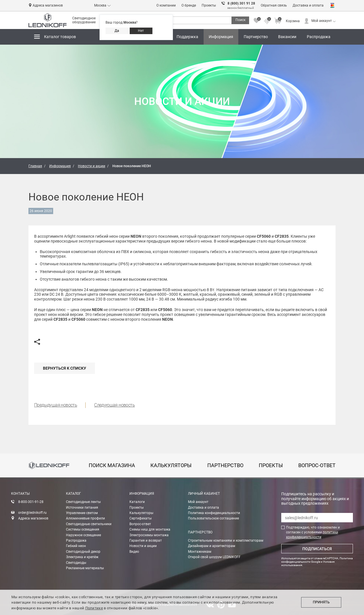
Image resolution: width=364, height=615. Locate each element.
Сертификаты (140, 518)
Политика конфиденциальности (214, 513)
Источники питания (82, 508)
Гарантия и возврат (146, 541)
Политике (94, 608)
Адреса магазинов (48, 5)
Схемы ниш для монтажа (150, 529)
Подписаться (317, 549)
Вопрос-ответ (140, 524)
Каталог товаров (60, 37)
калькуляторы (171, 465)
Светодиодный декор (83, 552)
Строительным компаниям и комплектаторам (226, 541)
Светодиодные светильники (89, 524)
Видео (134, 552)
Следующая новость (114, 405)
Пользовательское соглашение (213, 518)
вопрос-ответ (317, 465)
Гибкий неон (76, 546)
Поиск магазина (112, 465)
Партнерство (257, 35)
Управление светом (82, 513)
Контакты (20, 494)
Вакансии (287, 37)
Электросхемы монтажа (149, 535)
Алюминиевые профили (85, 518)
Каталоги (137, 502)
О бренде (189, 5)
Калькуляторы (141, 513)
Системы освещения (83, 529)
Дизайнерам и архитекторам (212, 546)
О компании (166, 5)
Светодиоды (76, 563)
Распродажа (319, 37)
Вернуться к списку (65, 368)
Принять (321, 602)
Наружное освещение (83, 535)
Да (117, 31)
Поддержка (189, 35)
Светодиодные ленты (83, 502)
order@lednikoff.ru (32, 513)
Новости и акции (143, 546)
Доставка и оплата (308, 5)
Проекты (209, 5)
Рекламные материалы (85, 568)
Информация (222, 35)
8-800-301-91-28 (31, 502)
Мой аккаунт (322, 21)
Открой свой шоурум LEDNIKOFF (214, 557)
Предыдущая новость (56, 405)
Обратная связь (274, 5)
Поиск (240, 20)
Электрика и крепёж (82, 557)
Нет (141, 31)
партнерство (225, 465)
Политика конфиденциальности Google (317, 560)
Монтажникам (200, 552)
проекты (271, 465)
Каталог (74, 494)
